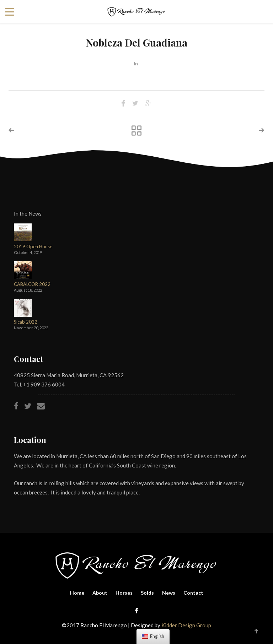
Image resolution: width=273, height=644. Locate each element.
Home (77, 593)
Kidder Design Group (186, 625)
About (100, 593)
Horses (124, 593)
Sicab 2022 (26, 322)
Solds (147, 593)
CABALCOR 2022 (32, 284)
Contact (193, 593)
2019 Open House (33, 247)
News (169, 593)
